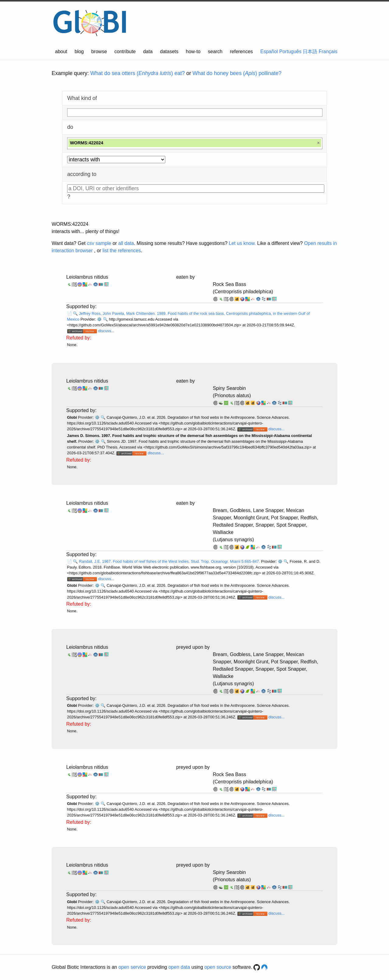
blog (79, 52)
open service (132, 967)
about (61, 52)
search (215, 52)
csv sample (99, 243)
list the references (122, 251)
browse (99, 52)
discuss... (106, 331)
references (241, 52)
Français (328, 52)
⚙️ (99, 319)
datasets (169, 52)
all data (126, 243)
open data (179, 967)
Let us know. (242, 243)
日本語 (310, 52)
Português (290, 52)
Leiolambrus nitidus (87, 277)
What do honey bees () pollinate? (237, 73)
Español (269, 52)
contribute (125, 52)
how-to (193, 52)
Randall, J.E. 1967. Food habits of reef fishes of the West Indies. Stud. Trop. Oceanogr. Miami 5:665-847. (170, 561)
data (148, 52)
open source (218, 967)
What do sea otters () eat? (138, 73)
